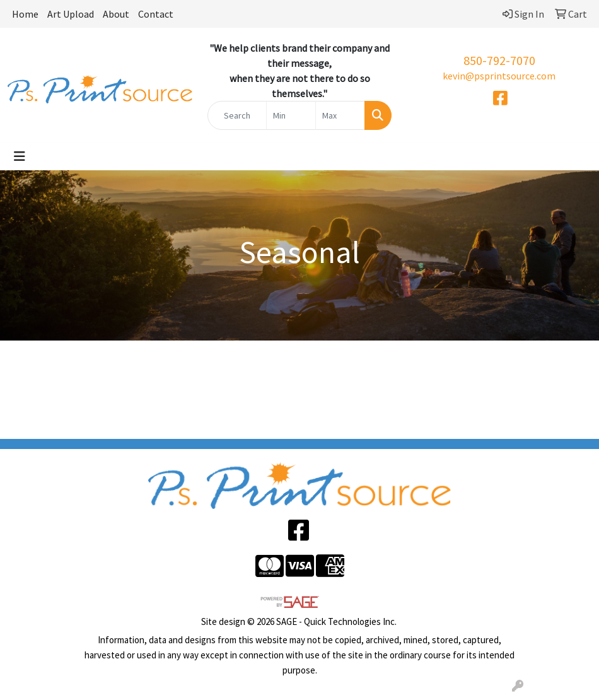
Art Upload (71, 14)
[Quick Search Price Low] (291, 115)
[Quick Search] (237, 115)
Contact (156, 14)
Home (25, 14)
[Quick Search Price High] (340, 115)
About (116, 14)
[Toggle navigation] (20, 156)
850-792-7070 (499, 60)
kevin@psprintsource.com (499, 76)
